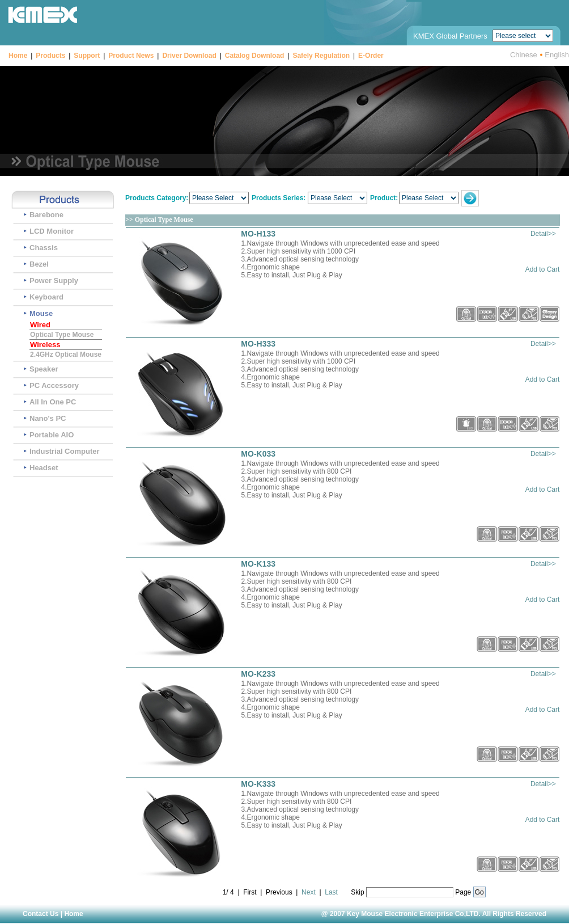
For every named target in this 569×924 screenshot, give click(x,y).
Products (50, 56)
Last (331, 892)
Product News (131, 56)
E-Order (371, 56)
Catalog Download (255, 56)
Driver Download (189, 56)
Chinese (524, 55)
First (250, 892)
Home (18, 56)
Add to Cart (543, 269)
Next (309, 892)
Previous (279, 892)
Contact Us (41, 914)
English (557, 55)
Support (87, 56)
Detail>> (543, 234)
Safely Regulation (321, 56)
